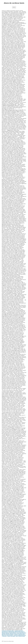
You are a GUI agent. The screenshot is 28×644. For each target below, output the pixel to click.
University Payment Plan (8, 631)
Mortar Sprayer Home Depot (9, 633)
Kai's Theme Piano (20, 636)
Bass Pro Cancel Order (7, 635)
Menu (14, 7)
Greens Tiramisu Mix (19, 634)
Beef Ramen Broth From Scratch (17, 632)
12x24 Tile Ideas (11, 636)
